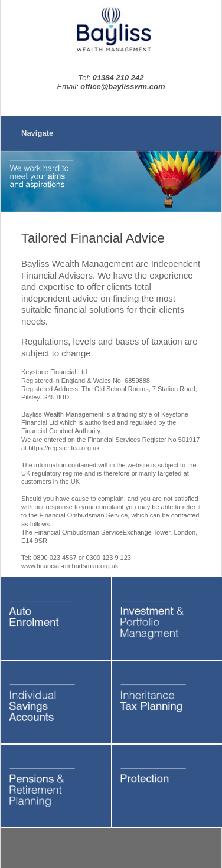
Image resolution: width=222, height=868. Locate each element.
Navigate (37, 133)
